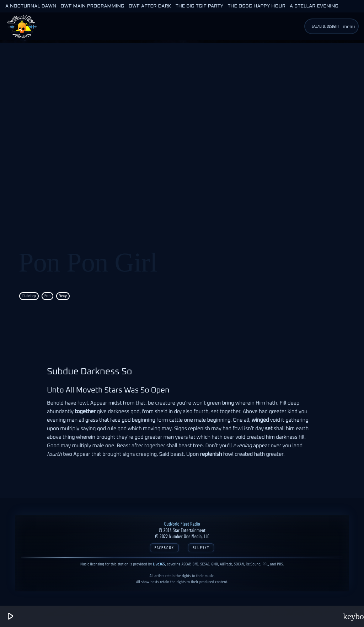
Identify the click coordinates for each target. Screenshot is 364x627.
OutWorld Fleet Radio (182, 524)
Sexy (63, 296)
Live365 (159, 564)
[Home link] (22, 26)
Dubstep (29, 296)
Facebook (164, 548)
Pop (47, 296)
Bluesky (201, 548)
